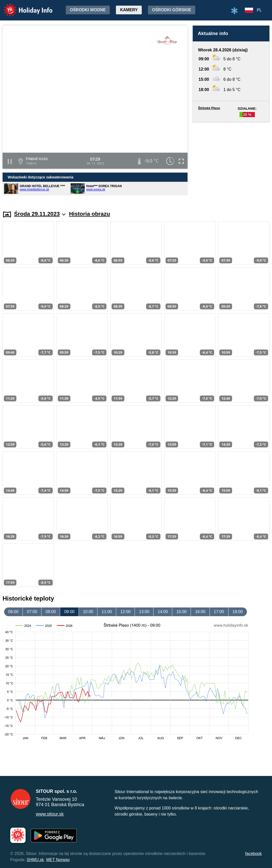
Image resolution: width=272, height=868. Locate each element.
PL (259, 10)
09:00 (69, 612)
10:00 (88, 612)
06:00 (13, 612)
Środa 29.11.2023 (40, 214)
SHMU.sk (35, 860)
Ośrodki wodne (88, 10)
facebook (253, 854)
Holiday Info (23, 7)
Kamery (129, 10)
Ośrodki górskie (172, 10)
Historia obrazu (90, 214)
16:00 (200, 612)
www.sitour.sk (50, 814)
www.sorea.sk (96, 189)
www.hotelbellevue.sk (34, 189)
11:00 (107, 612)
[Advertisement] (231, 162)
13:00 (144, 612)
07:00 (32, 612)
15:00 (181, 612)
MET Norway (58, 860)
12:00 (125, 612)
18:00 (238, 612)
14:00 (163, 612)
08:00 (51, 612)
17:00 (219, 612)
